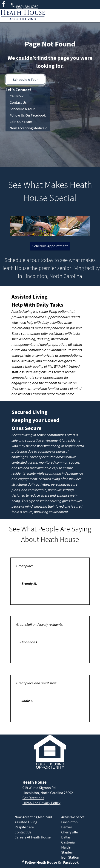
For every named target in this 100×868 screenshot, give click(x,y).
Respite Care (24, 827)
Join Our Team (21, 122)
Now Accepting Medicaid (29, 128)
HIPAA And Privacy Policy (41, 803)
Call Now (17, 96)
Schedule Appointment (50, 246)
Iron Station (70, 857)
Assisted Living (30, 297)
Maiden (67, 847)
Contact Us (18, 103)
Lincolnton (69, 822)
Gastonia (68, 842)
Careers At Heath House (33, 837)
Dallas (66, 837)
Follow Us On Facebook (28, 115)
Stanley (67, 852)
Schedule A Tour (25, 80)
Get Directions (33, 798)
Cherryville (69, 832)
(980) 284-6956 (24, 6)
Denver (67, 827)
